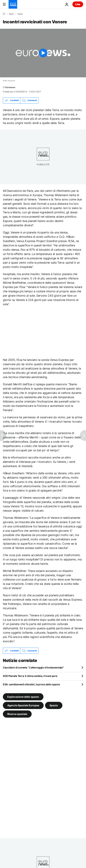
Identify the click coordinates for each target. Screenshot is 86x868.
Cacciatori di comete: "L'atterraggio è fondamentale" (33, 667)
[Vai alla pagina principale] (13, 4)
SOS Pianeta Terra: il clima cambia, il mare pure (30, 676)
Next (11, 14)
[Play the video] (43, 53)
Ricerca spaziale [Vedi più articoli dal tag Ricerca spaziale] (17, 714)
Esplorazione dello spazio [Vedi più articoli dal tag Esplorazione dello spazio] (23, 697)
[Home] (4, 14)
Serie (20, 14)
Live (78, 4)
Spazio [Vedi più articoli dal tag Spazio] (54, 705)
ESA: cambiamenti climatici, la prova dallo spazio (31, 684)
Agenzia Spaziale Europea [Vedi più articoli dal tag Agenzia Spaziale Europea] (23, 705)
